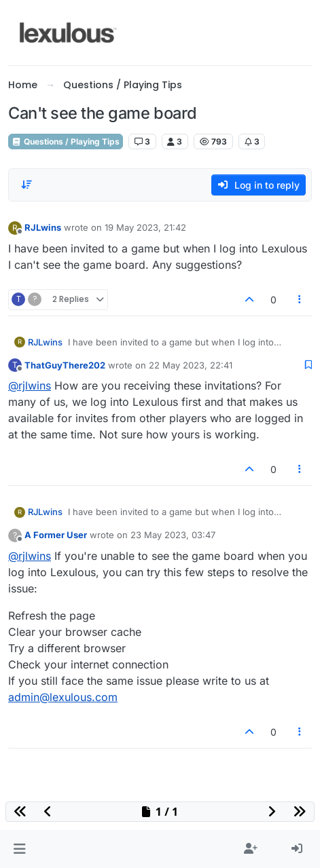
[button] (19, 849)
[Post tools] (300, 300)
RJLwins (43, 227)
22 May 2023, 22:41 (191, 365)
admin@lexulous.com (63, 697)
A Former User (56, 535)
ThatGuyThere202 (65, 365)
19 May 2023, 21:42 (145, 227)
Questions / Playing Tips (66, 141)
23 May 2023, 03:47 (173, 535)
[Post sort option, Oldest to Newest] (26, 185)
